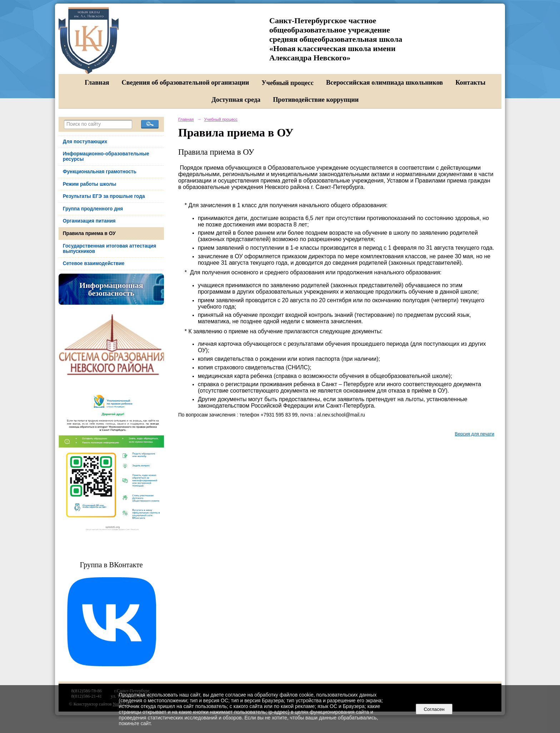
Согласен (434, 709)
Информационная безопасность (111, 289)
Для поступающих (85, 142)
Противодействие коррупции (316, 100)
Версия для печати (475, 434)
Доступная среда (236, 100)
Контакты (470, 83)
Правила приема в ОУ (89, 233)
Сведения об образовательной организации (186, 83)
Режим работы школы (90, 184)
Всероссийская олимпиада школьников (384, 83)
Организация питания (89, 221)
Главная (97, 83)
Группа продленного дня (93, 209)
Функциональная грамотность (100, 172)
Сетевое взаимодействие (94, 263)
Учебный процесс (287, 83)
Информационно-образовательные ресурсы (106, 156)
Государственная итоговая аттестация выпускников (110, 249)
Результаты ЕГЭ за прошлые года (104, 196)
